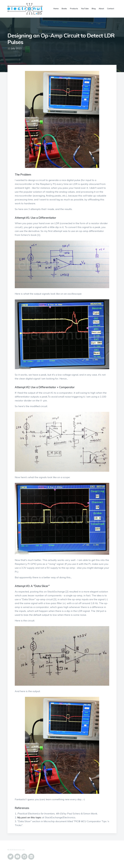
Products (74, 9)
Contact (111, 9)
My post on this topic (29, 817)
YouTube (85, 9)
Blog (94, 9)
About (101, 9)
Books (64, 9)
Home (56, 9)
